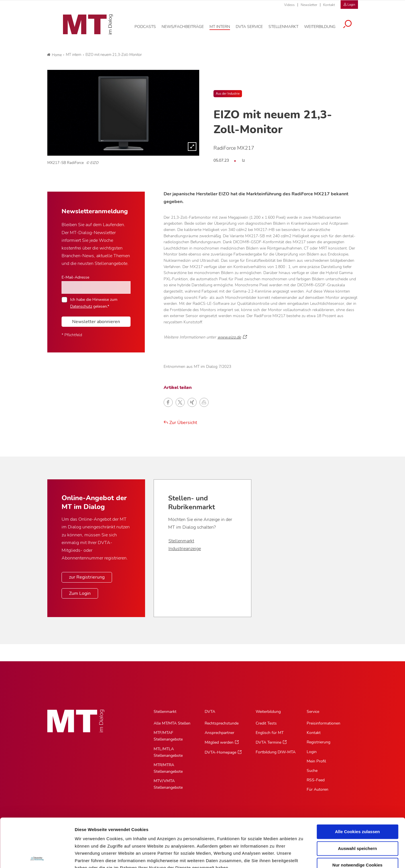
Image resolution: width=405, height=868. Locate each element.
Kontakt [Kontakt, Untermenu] (314, 733)
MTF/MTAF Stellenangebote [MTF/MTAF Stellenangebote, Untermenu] (168, 736)
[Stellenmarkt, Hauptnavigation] (288, 25)
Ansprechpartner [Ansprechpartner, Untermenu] (219, 733)
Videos (289, 5)
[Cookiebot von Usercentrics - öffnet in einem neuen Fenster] (37, 857)
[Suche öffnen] (352, 23)
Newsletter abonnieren (96, 322)
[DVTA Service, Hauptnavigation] (254, 25)
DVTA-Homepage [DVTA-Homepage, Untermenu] (220, 752)
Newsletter (309, 5)
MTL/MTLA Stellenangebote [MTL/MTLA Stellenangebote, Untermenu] (168, 752)
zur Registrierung (87, 577)
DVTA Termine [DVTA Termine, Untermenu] (268, 742)
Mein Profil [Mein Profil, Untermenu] (316, 761)
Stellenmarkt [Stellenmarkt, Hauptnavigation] (165, 712)
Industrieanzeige (185, 549)
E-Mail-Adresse (75, 277)
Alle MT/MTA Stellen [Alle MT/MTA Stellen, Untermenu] (172, 723)
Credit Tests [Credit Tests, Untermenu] (266, 723)
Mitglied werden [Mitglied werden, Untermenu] (219, 742)
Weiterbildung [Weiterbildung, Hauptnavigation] (268, 712)
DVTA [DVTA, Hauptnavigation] (210, 712)
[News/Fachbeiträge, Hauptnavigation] (187, 25)
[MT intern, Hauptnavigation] (224, 25)
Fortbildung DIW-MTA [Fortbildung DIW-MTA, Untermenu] (276, 752)
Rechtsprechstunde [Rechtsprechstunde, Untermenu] (222, 723)
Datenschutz (88, 834)
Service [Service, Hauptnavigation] (313, 712)
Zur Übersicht (180, 423)
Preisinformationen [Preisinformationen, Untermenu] (323, 723)
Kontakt (329, 5)
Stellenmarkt (181, 541)
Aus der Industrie (228, 94)
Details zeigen (303, 857)
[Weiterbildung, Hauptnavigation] (324, 25)
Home (54, 55)
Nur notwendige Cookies (357, 817)
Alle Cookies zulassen (357, 783)
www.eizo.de (229, 337)
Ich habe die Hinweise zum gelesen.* (94, 303)
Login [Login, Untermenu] (312, 752)
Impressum (118, 834)
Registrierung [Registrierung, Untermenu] (318, 742)
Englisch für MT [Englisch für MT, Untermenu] (270, 733)
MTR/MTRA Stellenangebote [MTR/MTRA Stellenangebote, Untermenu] (168, 768)
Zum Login (80, 593)
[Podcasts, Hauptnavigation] (149, 25)
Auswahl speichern (358, 800)
